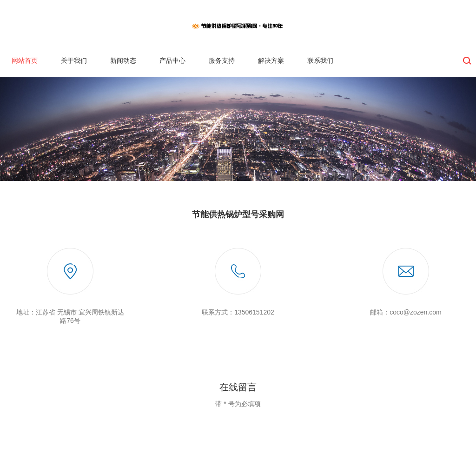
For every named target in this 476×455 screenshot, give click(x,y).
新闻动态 (123, 60)
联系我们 (320, 60)
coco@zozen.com (415, 312)
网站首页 (25, 60)
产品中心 (172, 60)
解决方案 (271, 60)
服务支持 (222, 60)
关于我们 (74, 60)
